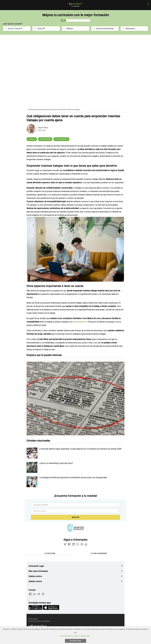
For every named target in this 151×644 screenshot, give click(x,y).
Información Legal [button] (36, 566)
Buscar (75, 517)
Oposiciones (130, 29)
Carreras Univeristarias (105, 29)
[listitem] (32, 458)
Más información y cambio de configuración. (75, 636)
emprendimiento (80, 322)
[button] (147, 4)
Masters (70, 29)
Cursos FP (41, 29)
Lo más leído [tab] (50, 553)
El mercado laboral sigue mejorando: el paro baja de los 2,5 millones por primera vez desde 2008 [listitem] (80, 449)
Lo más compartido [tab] (99, 553)
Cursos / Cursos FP (15, 29)
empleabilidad (45, 139)
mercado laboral (61, 139)
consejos (32, 139)
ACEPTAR (75, 641)
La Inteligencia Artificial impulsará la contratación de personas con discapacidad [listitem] (73, 478)
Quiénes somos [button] (35, 576)
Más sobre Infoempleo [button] (38, 571)
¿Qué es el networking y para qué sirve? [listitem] (56, 463)
